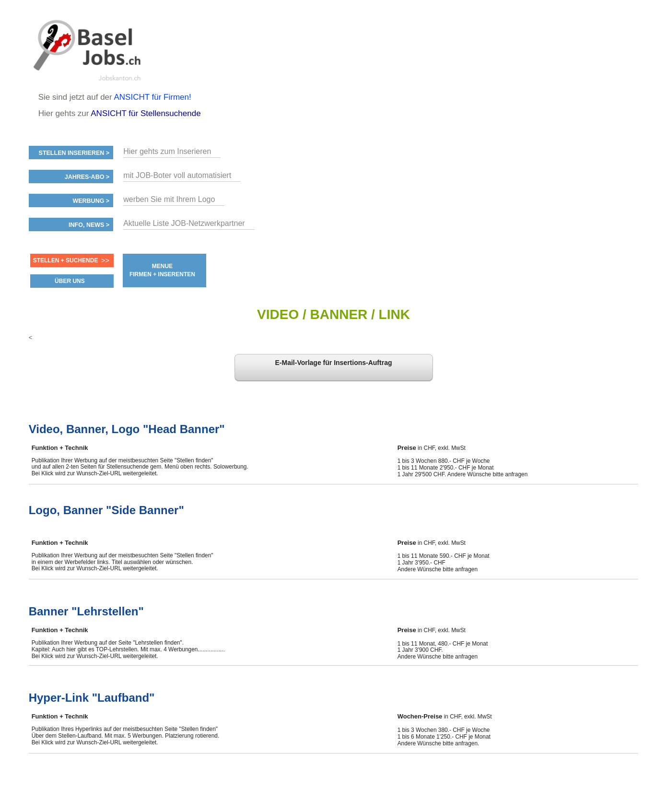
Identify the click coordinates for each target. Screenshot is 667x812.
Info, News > (89, 225)
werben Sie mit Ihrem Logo (169, 199)
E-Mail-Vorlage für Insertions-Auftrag (334, 363)
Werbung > (91, 201)
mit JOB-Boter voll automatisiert (177, 175)
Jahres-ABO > (87, 177)
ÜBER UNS (70, 281)
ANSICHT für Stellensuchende (146, 113)
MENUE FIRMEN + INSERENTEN (162, 270)
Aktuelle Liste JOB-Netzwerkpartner (184, 223)
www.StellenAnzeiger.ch (86, 50)
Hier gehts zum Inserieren (167, 151)
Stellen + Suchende (66, 260)
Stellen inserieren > (74, 153)
